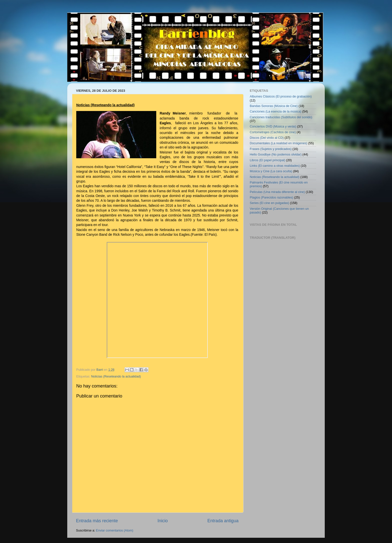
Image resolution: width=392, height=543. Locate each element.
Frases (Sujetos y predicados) (271, 149)
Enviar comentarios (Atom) (115, 530)
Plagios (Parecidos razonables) (271, 197)
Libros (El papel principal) (267, 160)
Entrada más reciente (97, 521)
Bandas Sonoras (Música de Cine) (274, 106)
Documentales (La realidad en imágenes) (278, 143)
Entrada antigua (223, 521)
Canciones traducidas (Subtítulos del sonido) (281, 117)
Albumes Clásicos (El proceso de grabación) (281, 96)
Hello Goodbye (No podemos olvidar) (276, 154)
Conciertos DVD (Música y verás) (273, 126)
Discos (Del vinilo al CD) (267, 138)
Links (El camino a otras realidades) (275, 166)
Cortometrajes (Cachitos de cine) (273, 132)
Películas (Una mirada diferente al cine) (277, 192)
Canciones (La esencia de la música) (276, 111)
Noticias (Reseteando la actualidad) (116, 376)
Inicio (163, 521)
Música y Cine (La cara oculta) (271, 171)
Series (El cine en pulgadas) (269, 203)
